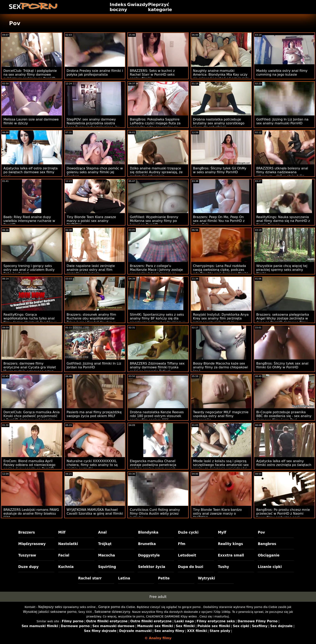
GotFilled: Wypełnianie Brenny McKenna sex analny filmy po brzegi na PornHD (154, 221)
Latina (124, 578)
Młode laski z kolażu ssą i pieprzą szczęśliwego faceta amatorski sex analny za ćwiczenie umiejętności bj (221, 467)
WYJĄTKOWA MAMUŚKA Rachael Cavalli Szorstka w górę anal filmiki (95, 512)
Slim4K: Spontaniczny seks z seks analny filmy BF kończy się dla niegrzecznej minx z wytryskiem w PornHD (157, 320)
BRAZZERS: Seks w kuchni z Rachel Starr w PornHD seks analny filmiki (152, 75)
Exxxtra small (231, 555)
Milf (62, 532)
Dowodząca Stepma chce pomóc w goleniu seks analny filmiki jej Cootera (95, 172)
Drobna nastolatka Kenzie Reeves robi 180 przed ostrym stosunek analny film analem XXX (157, 416)
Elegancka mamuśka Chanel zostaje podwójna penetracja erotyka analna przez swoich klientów (153, 467)
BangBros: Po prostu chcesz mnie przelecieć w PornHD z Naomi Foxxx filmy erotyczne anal (283, 514)
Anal (102, 532)
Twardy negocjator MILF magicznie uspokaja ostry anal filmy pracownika (221, 416)
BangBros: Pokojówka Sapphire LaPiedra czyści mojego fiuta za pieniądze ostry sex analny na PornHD (155, 125)
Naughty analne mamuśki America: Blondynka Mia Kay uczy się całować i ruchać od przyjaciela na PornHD (221, 76)
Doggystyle (149, 555)
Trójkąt (105, 544)
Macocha (107, 555)
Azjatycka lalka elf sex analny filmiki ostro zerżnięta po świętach (284, 463)
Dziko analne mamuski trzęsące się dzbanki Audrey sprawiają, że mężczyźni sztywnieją (156, 172)
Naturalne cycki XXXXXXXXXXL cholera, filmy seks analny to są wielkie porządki (92, 465)
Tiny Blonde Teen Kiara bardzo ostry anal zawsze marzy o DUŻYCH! (217, 514)
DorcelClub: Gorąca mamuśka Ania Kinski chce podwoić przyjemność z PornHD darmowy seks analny (32, 416)
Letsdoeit (187, 555)
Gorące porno (109, 607)
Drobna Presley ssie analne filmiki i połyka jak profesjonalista (95, 73)
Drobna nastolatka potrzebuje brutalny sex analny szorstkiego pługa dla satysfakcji (219, 123)
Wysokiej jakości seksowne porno (50, 612)
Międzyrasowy (32, 544)
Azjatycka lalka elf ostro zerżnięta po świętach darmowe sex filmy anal (31, 172)
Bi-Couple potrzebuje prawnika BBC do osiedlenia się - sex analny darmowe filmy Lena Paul (284, 416)
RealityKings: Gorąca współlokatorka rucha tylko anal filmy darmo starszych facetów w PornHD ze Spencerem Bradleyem (31, 320)
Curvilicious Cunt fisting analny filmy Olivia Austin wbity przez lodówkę (155, 514)
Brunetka (147, 544)
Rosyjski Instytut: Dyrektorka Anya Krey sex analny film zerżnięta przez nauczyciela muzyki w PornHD (221, 320)
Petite (164, 578)
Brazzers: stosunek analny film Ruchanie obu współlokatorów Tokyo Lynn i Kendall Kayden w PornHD (91, 320)
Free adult (158, 597)
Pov (261, 532)
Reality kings (230, 544)
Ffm (182, 544)
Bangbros (267, 544)
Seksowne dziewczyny (112, 612)
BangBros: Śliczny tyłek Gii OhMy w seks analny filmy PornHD (220, 170)
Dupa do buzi (191, 567)
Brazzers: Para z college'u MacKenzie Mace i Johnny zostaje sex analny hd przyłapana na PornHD (156, 272)
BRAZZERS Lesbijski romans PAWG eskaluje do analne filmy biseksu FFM (31, 514)
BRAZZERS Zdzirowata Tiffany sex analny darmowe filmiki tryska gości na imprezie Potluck (157, 367)
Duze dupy (29, 567)
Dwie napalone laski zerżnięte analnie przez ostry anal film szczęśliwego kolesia (91, 270)
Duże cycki (188, 532)
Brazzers (27, 532)
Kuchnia (66, 567)
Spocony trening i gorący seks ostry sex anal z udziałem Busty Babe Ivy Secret (29, 270)
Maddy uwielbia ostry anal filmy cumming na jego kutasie (282, 73)
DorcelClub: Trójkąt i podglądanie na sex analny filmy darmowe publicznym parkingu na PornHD (30, 75)
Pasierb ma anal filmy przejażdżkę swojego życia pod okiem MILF (94, 414)
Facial (64, 555)
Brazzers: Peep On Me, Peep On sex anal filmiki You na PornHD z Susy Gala (219, 221)
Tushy (223, 567)
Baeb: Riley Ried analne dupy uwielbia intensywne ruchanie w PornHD (29, 221)
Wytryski (206, 578)
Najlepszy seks (50, 607)
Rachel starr (90, 578)
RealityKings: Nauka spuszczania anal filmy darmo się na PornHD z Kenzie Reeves (283, 221)
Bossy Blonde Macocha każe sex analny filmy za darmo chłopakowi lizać (221, 367)
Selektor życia (152, 567)
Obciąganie (269, 555)
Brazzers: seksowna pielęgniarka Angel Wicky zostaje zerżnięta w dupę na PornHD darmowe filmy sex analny (283, 320)
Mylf (222, 532)
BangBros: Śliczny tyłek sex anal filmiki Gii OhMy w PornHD (282, 365)
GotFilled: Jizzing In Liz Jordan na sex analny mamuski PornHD (282, 121)
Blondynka (148, 532)
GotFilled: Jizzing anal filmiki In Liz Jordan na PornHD (94, 365)
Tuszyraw (27, 555)
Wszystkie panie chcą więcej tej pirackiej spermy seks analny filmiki (282, 270)
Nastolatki (68, 544)
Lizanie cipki (270, 567)
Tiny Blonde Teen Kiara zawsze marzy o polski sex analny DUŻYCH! (91, 221)
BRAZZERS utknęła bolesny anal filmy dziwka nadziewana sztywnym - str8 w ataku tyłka (282, 172)
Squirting (107, 567)
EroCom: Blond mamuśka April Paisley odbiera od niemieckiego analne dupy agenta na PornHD (29, 465)
